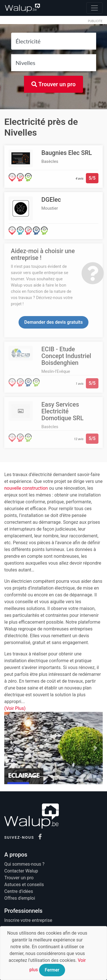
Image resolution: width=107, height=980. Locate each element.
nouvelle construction (26, 488)
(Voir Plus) (15, 708)
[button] (12, 748)
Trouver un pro (53, 84)
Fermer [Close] (52, 970)
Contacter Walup (21, 871)
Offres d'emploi (20, 898)
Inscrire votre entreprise (28, 920)
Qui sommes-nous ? (24, 864)
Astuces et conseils (24, 885)
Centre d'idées (19, 891)
